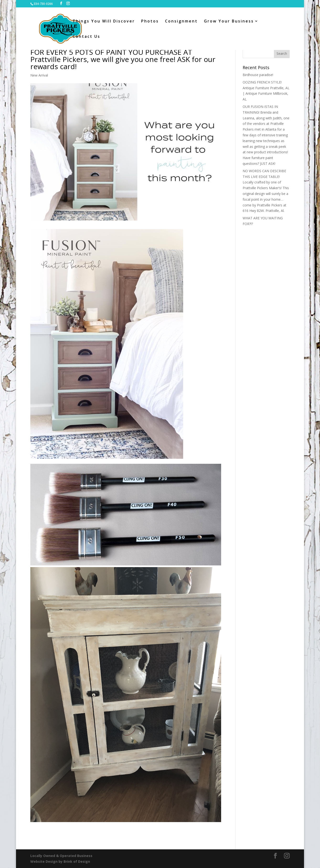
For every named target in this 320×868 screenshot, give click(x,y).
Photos (150, 22)
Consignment (181, 22)
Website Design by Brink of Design (60, 861)
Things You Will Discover (104, 22)
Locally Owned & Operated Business (61, 856)
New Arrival (39, 75)
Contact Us (86, 37)
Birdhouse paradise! (258, 75)
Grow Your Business (229, 22)
